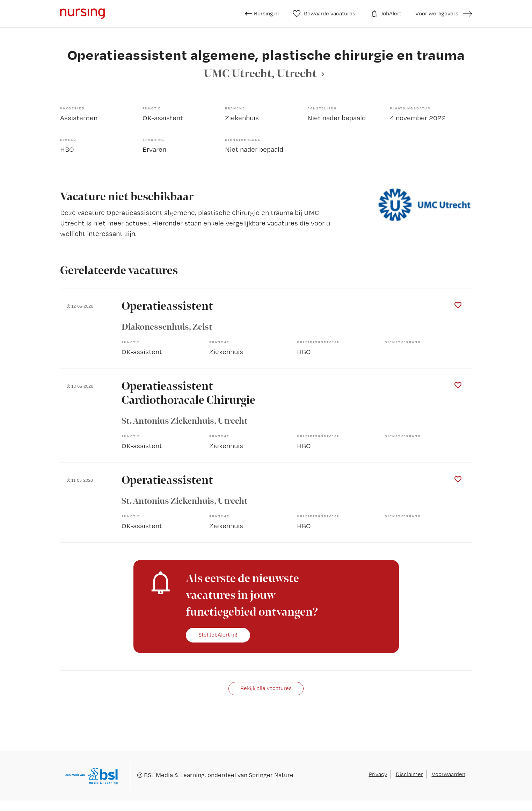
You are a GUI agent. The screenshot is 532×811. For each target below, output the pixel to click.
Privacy (378, 774)
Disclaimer (409, 774)
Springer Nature (271, 775)
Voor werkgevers (437, 13)
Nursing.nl (262, 14)
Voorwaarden (449, 774)
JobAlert (385, 14)
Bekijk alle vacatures (266, 688)
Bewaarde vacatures (324, 14)
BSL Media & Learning (174, 775)
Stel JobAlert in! (218, 635)
